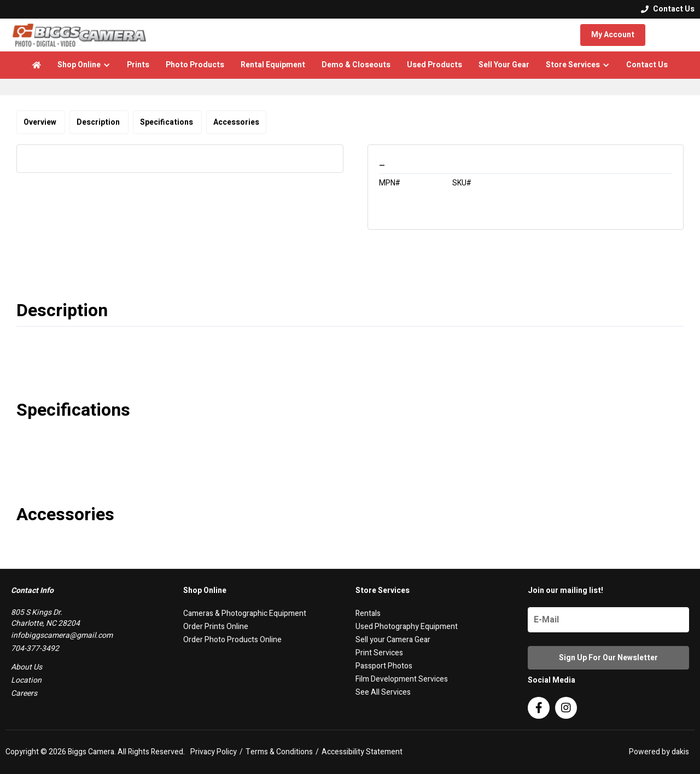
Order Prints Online (216, 627)
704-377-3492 (35, 648)
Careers (24, 693)
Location (26, 680)
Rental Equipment (273, 65)
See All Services (383, 692)
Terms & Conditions (279, 752)
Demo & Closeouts (356, 65)
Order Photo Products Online (232, 640)
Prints (138, 65)
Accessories (236, 122)
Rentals (368, 613)
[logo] (79, 35)
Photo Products (195, 65)
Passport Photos (384, 666)
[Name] (608, 620)
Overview (41, 122)
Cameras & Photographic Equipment (245, 613)
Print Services (379, 653)
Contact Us (647, 65)
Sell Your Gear (504, 65)
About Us (27, 667)
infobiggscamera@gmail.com (62, 635)
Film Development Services (402, 679)
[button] (84, 65)
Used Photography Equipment (407, 627)
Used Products (434, 65)
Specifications (167, 122)
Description (99, 122)
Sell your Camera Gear (393, 640)
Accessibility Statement (362, 752)
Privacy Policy (214, 752)
